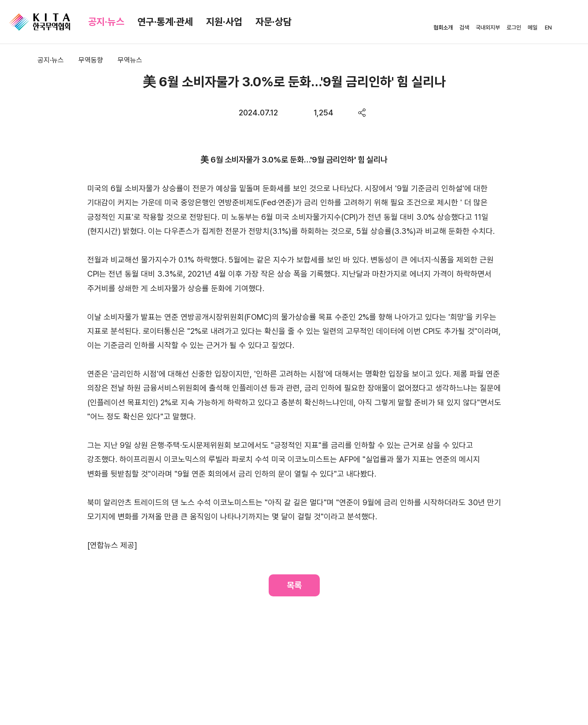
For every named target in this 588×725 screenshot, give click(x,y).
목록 (294, 585)
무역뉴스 (130, 60)
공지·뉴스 (106, 22)
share (362, 113)
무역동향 (91, 60)
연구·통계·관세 (165, 22)
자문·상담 (274, 22)
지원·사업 (224, 22)
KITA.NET (40, 22)
